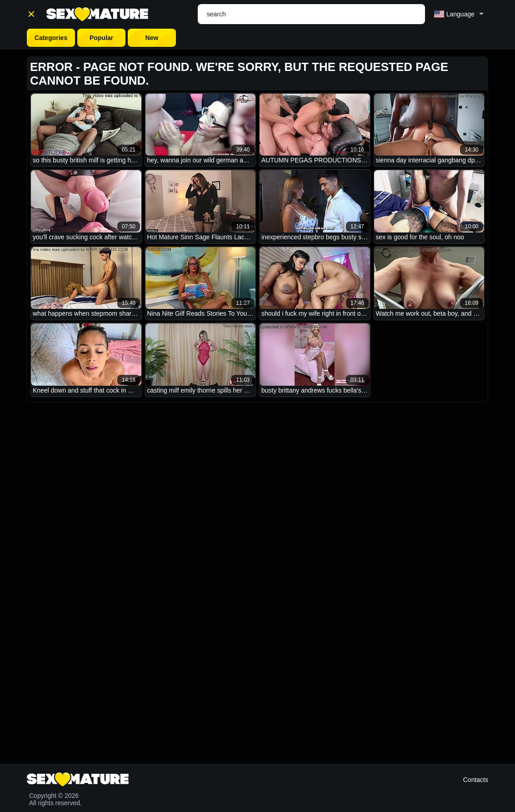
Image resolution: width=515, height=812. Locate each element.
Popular (101, 38)
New (152, 38)
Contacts (476, 780)
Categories (51, 38)
